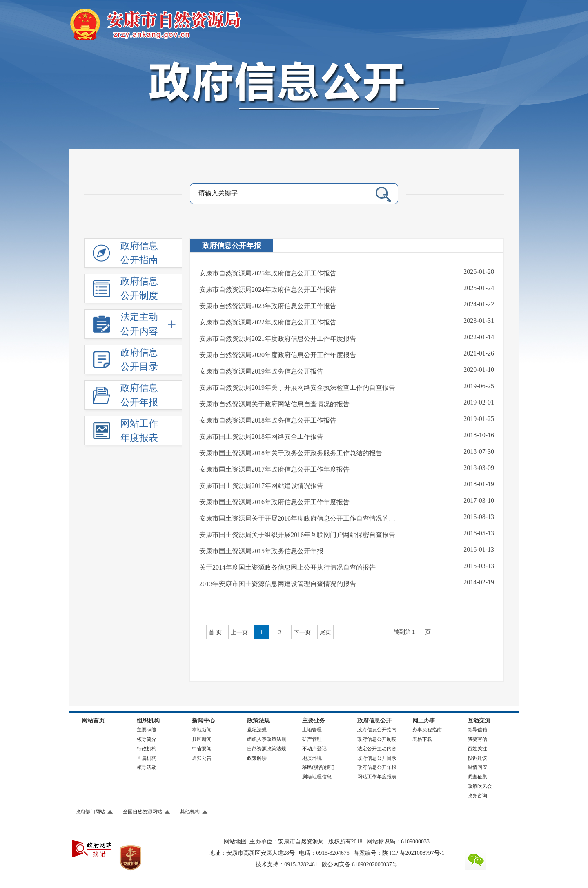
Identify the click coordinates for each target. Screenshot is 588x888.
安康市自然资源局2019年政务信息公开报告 (261, 371)
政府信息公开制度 (377, 739)
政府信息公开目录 (377, 758)
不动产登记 (314, 749)
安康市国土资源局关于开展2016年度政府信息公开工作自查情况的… (297, 518)
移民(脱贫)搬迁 (318, 767)
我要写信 (477, 739)
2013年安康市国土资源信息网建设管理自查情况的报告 (278, 584)
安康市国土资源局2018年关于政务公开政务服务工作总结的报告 (291, 453)
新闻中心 (203, 721)
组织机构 (148, 721)
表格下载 (422, 739)
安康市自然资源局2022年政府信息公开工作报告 (268, 322)
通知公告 (202, 758)
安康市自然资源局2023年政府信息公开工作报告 (268, 306)
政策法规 (258, 721)
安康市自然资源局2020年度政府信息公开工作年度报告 (278, 355)
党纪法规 (257, 730)
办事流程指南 (427, 730)
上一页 (239, 632)
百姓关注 (477, 749)
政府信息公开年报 (232, 246)
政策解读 (257, 758)
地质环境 (312, 758)
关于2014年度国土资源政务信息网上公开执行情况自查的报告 (287, 567)
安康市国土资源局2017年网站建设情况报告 (261, 486)
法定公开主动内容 (377, 749)
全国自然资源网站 (143, 812)
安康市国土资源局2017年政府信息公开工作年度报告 (274, 469)
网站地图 (235, 842)
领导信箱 (477, 730)
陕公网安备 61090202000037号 (360, 865)
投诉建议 (477, 758)
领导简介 (147, 739)
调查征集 (477, 777)
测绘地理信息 (317, 777)
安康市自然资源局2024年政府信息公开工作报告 (268, 290)
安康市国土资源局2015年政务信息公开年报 (261, 551)
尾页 (325, 632)
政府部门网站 (90, 812)
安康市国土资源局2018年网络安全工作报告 (261, 437)
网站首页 (93, 721)
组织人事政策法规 (267, 739)
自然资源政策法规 (267, 749)
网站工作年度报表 (377, 777)
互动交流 (479, 721)
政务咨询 (477, 796)
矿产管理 (312, 739)
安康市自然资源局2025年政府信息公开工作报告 (268, 273)
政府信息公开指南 (377, 730)
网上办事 (424, 721)
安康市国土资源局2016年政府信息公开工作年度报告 (274, 502)
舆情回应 (477, 767)
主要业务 (314, 721)
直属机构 (147, 758)
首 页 (215, 632)
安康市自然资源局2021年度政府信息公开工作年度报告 (278, 339)
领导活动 (147, 767)
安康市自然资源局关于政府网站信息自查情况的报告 (274, 404)
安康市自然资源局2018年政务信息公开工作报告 (268, 420)
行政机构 (147, 749)
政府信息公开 (374, 721)
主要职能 (147, 730)
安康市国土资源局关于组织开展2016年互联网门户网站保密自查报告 (297, 535)
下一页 (302, 632)
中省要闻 (202, 749)
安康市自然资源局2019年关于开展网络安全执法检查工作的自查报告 (297, 388)
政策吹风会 (480, 786)
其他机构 (190, 812)
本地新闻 (202, 730)
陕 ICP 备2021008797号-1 (413, 853)
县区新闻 (202, 739)
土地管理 (312, 730)
